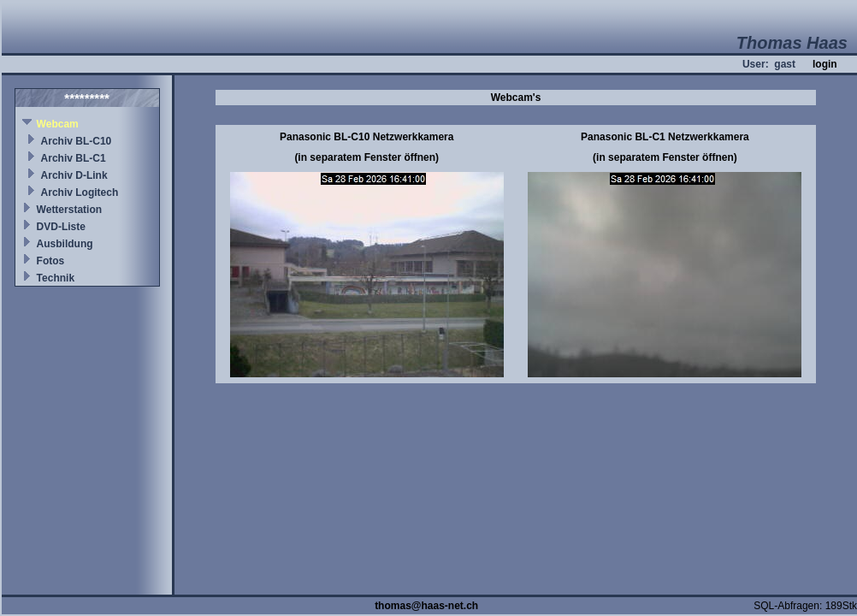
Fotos (51, 261)
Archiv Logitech (80, 192)
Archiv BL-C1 (74, 158)
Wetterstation (69, 210)
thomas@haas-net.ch (426, 606)
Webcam (58, 124)
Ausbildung (65, 244)
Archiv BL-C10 (77, 141)
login (825, 64)
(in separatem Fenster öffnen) (366, 157)
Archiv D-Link (74, 175)
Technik (56, 278)
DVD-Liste (61, 227)
